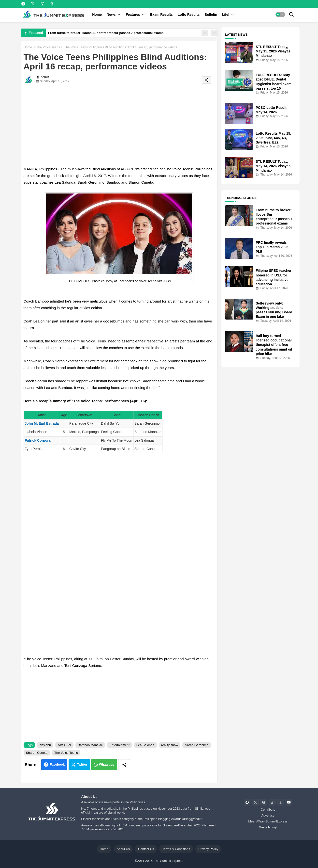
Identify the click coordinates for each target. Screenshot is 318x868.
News (111, 15)
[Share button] (124, 765)
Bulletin (211, 15)
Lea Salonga (145, 745)
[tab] (97, 15)
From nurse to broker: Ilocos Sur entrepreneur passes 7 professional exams (106, 33)
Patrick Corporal (38, 440)
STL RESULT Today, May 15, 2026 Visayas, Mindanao (274, 51)
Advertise (268, 815)
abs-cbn (45, 745)
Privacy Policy (208, 849)
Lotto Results (189, 15)
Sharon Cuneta (37, 753)
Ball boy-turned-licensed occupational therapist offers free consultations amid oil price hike (274, 345)
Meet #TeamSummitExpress (268, 821)
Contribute (268, 810)
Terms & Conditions (176, 849)
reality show (170, 745)
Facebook (57, 764)
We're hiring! (268, 827)
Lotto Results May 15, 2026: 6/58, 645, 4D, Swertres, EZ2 (274, 138)
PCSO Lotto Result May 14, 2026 (271, 110)
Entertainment (120, 745)
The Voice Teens (48, 47)
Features (133, 15)
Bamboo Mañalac (90, 745)
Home (97, 15)
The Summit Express (168, 861)
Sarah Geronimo (196, 745)
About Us (123, 849)
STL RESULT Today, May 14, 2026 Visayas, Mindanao (274, 166)
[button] (280, 15)
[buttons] (23, 4)
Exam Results (161, 15)
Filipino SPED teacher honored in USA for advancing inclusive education (274, 277)
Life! (226, 15)
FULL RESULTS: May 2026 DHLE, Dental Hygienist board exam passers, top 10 (274, 82)
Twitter (82, 764)
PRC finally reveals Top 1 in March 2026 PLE (272, 247)
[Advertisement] (119, 126)
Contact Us (146, 849)
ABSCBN (64, 745)
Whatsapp (107, 764)
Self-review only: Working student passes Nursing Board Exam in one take (274, 310)
